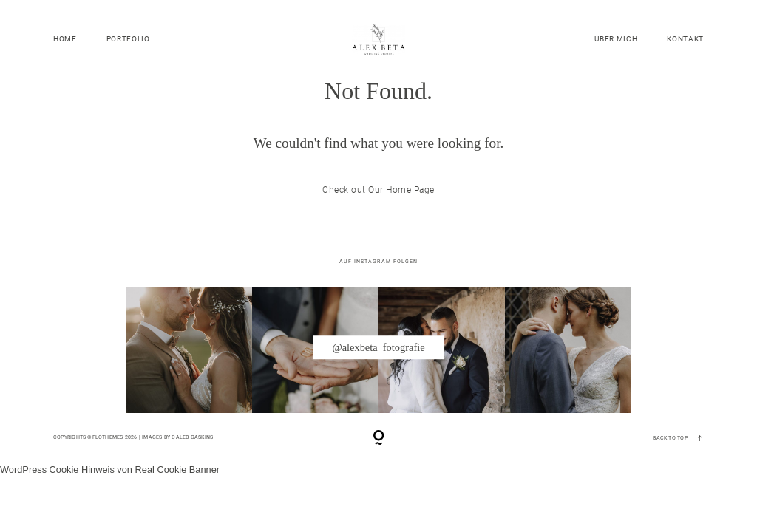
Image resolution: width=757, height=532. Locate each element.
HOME (65, 39)
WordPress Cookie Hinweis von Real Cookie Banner (110, 470)
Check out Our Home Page (378, 190)
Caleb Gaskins (192, 437)
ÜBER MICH (616, 39)
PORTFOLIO (128, 39)
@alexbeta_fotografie (378, 347)
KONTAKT (685, 39)
